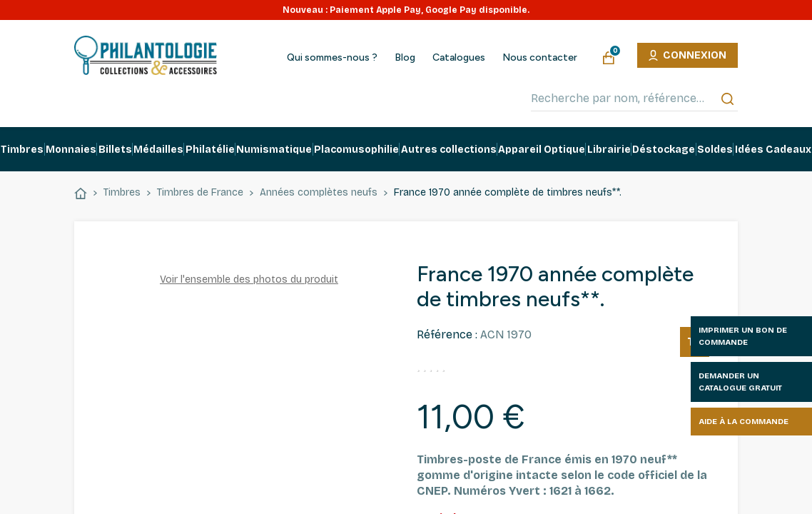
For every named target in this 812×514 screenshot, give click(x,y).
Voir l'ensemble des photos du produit (249, 279)
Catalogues (459, 58)
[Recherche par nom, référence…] (634, 99)
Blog (405, 58)
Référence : (447, 334)
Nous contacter (540, 58)
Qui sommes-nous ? (332, 58)
